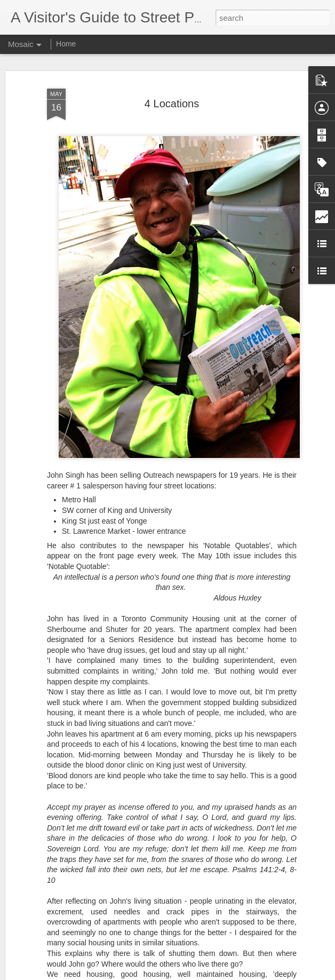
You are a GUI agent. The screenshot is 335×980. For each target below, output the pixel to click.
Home (66, 44)
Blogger (201, 974)
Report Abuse (232, 974)
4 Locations (172, 99)
